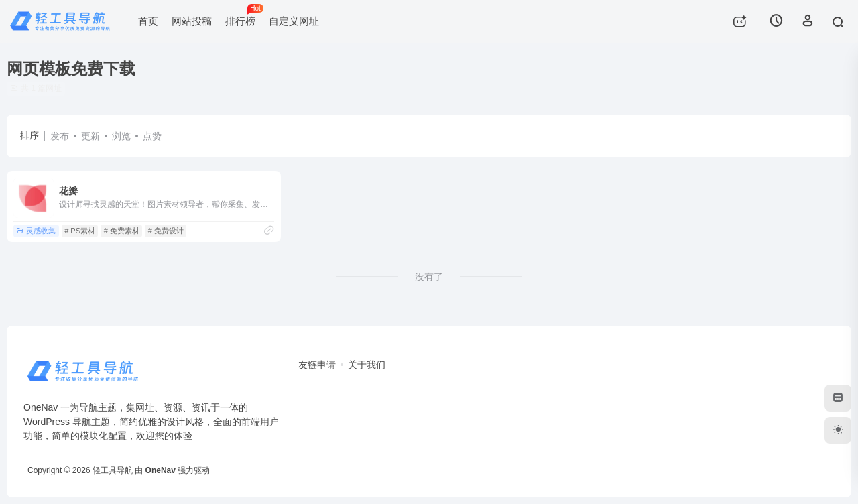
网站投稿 (192, 21)
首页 (148, 21)
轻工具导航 (113, 470)
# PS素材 (80, 231)
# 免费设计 (166, 231)
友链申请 (317, 365)
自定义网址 (294, 21)
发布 (60, 136)
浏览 (121, 136)
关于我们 (367, 365)
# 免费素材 (122, 231)
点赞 (152, 136)
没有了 (429, 277)
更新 (90, 136)
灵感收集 (36, 231)
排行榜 (244, 15)
